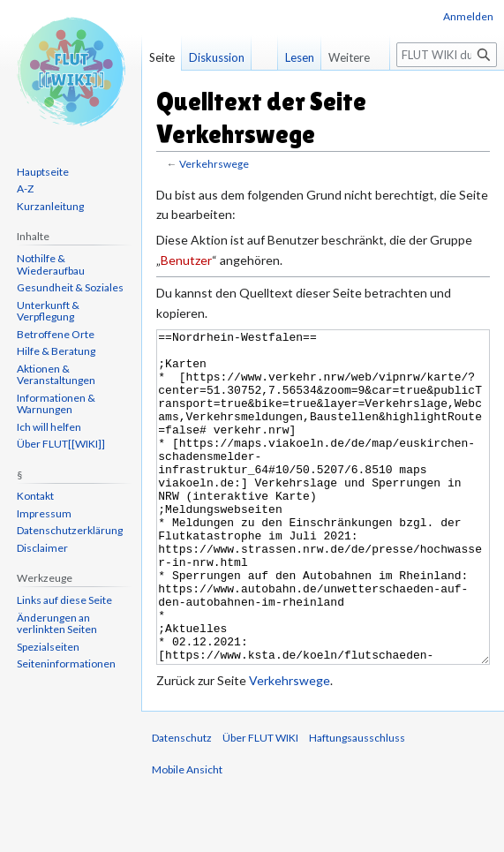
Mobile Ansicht (187, 836)
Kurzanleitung (50, 206)
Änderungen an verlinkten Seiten (57, 624)
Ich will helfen (49, 427)
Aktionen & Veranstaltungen (56, 375)
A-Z (25, 188)
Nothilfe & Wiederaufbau (51, 264)
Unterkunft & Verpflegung (48, 311)
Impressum (44, 513)
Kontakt (35, 496)
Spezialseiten (48, 647)
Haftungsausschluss (357, 804)
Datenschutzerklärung (70, 530)
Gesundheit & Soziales (70, 287)
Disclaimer (42, 548)
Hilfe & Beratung (56, 351)
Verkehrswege (214, 164)
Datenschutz (182, 804)
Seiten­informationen (66, 664)
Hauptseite (43, 172)
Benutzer (186, 260)
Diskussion (217, 57)
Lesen (300, 57)
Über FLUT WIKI (260, 804)
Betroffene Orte (56, 334)
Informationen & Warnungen (56, 404)
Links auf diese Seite (64, 600)
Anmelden (468, 16)
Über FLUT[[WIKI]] (61, 444)
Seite (162, 57)
